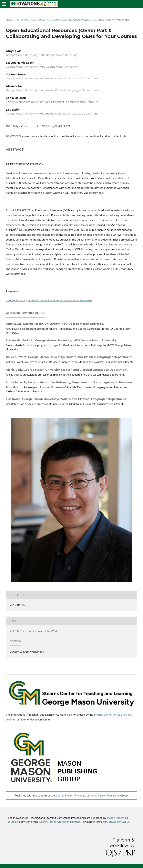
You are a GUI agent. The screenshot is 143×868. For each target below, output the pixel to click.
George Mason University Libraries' (77, 795)
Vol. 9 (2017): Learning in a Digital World (62, 20)
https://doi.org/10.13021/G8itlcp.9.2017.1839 (42, 126)
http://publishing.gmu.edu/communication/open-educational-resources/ (49, 300)
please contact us (119, 822)
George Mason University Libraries (60, 822)
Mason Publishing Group (113, 795)
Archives (24, 20)
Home (10, 20)
